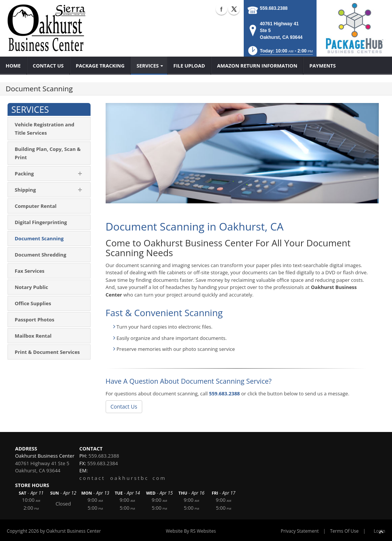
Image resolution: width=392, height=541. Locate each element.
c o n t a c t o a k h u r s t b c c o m (122, 478)
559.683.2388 (274, 8)
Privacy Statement (300, 531)
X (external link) (234, 9)
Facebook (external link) (221, 9)
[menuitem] (13, 66)
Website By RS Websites (191, 531)
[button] (280, 53)
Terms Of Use (344, 531)
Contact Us (124, 407)
